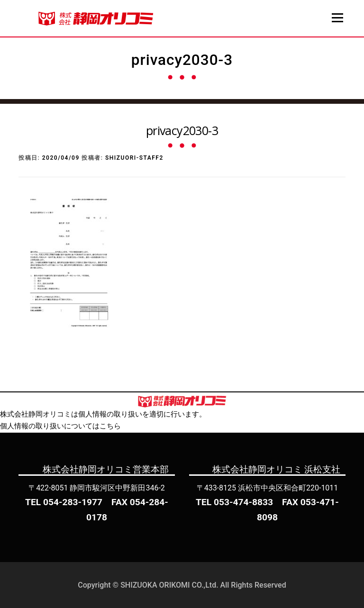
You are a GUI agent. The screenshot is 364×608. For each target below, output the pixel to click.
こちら (110, 426)
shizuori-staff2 (134, 158)
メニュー (337, 18)
